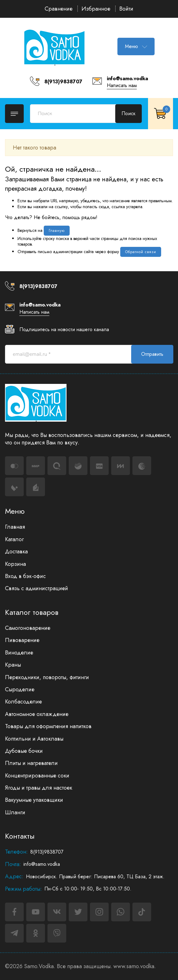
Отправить (152, 354)
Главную (57, 231)
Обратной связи (141, 252)
